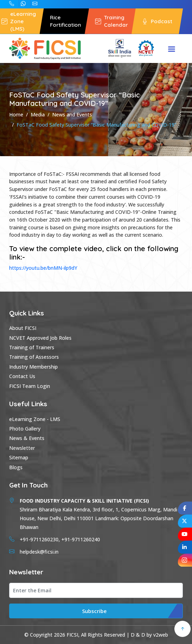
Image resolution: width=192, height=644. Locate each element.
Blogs (16, 467)
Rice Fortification (66, 21)
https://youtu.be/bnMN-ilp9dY (43, 268)
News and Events (72, 114)
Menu (172, 50)
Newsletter (22, 448)
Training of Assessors (34, 357)
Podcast (157, 21)
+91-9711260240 (12, 3)
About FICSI (23, 328)
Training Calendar (112, 21)
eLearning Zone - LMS (35, 419)
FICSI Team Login (30, 386)
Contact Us (22, 376)
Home (16, 114)
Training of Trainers (32, 347)
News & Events (27, 438)
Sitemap (19, 457)
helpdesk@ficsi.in (35, 3)
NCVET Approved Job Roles (40, 338)
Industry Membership (33, 367)
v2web (161, 635)
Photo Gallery (25, 429)
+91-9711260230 (23, 3)
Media (38, 114)
